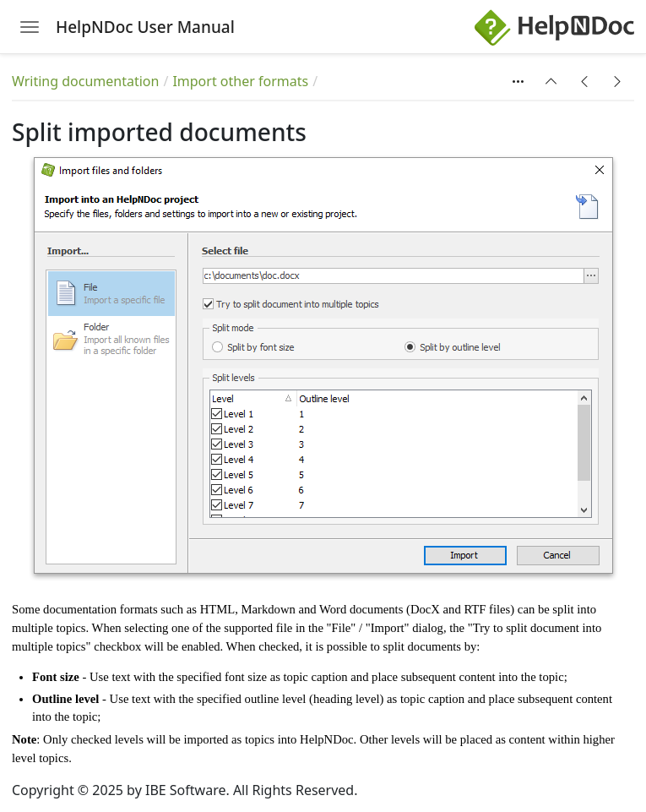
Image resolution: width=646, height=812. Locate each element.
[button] (551, 81)
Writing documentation (85, 81)
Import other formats (240, 81)
